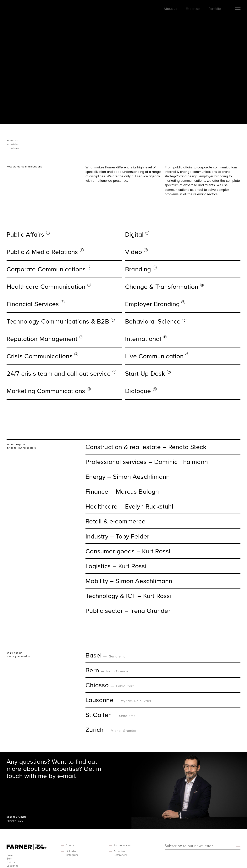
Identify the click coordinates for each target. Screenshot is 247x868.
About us (170, 9)
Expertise (193, 9)
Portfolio (215, 9)
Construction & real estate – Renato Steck (146, 447)
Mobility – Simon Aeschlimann (129, 581)
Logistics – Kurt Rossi (116, 566)
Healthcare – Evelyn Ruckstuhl (129, 506)
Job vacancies (122, 845)
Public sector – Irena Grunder (128, 611)
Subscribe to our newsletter (189, 846)
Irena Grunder (118, 671)
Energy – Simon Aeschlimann (128, 477)
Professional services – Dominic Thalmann (147, 462)
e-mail (66, 776)
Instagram (72, 855)
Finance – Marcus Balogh (122, 491)
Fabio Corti (125, 686)
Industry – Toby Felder (117, 536)
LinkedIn (71, 851)
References (121, 855)
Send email (118, 656)
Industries (13, 144)
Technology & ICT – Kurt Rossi (129, 596)
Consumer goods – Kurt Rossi (128, 551)
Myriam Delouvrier (136, 701)
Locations (13, 148)
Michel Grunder (124, 731)
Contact (71, 845)
